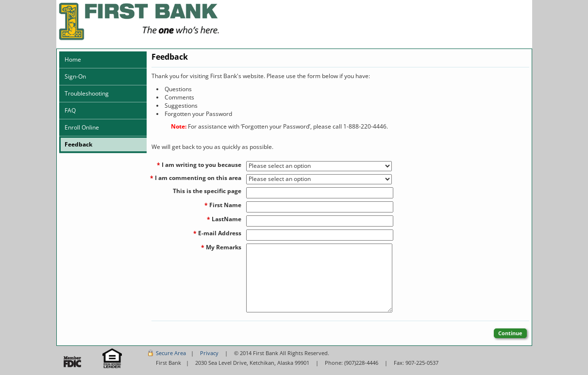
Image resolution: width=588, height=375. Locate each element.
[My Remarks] (319, 278)
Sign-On (75, 76)
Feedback (78, 144)
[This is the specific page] (320, 193)
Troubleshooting (87, 93)
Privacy (209, 353)
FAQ (70, 110)
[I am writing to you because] (319, 166)
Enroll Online (82, 127)
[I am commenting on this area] (319, 179)
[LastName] (320, 221)
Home (73, 59)
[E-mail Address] (320, 235)
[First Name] (320, 207)
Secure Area (171, 353)
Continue (510, 333)
